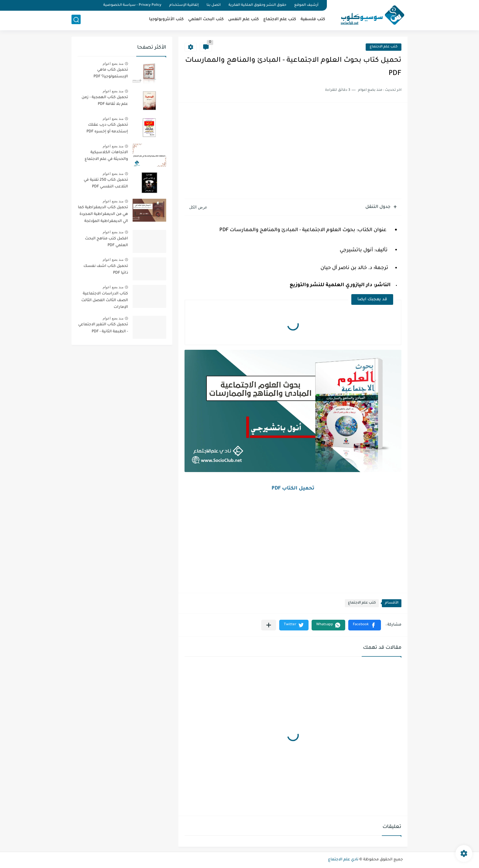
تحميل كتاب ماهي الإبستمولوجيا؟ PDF (111, 73)
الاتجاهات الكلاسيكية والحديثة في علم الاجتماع (106, 156)
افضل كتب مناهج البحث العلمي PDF (106, 242)
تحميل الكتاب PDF (293, 489)
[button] (365, 625)
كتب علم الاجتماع (280, 20)
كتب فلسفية (313, 20)
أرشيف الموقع (306, 5)
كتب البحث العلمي (206, 20)
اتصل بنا (214, 5)
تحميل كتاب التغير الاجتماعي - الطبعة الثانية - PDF (103, 328)
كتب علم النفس (243, 20)
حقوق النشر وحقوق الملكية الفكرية (257, 5)
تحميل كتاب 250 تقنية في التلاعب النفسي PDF (106, 183)
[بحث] (76, 20)
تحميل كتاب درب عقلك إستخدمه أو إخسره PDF (107, 128)
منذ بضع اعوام (113, 64)
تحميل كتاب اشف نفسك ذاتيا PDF (106, 270)
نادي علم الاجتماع (343, 860)
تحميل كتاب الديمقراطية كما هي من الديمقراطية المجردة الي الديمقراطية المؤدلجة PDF (103, 215)
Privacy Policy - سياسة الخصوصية (132, 5)
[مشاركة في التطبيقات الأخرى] (269, 625)
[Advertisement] (293, 151)
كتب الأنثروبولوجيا (166, 20)
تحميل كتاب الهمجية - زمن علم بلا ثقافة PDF (105, 101)
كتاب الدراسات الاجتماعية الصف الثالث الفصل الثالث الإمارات (105, 301)
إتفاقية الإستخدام (184, 5)
